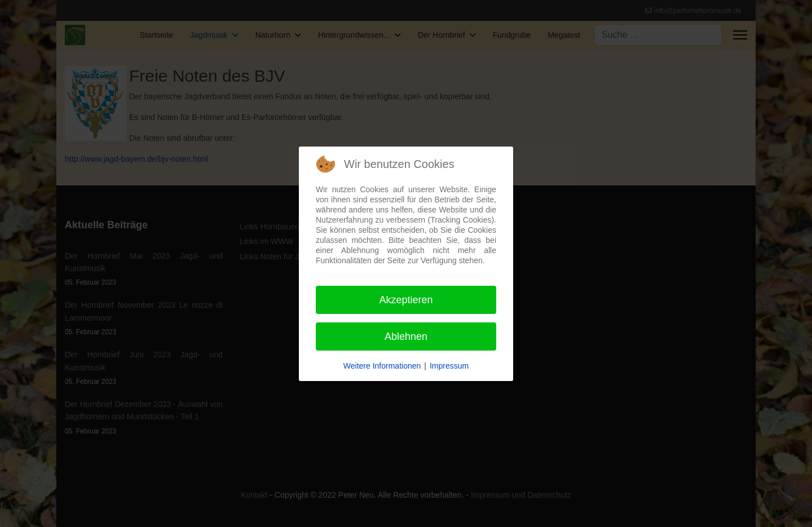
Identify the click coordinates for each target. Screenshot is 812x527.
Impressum (449, 366)
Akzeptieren (406, 300)
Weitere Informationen (382, 366)
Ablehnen (406, 336)
